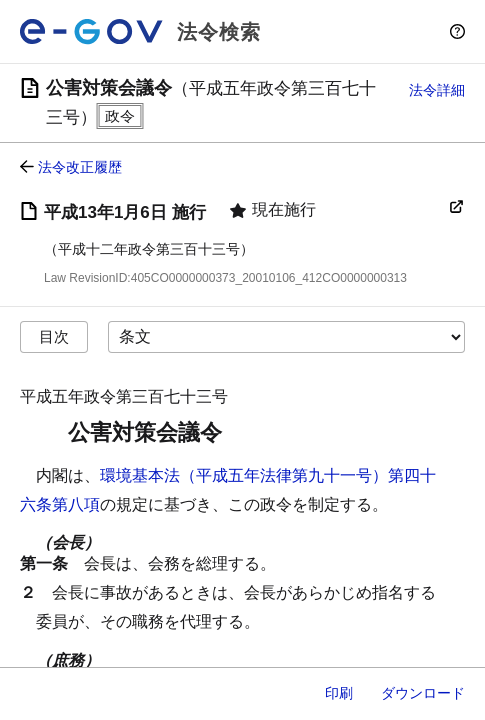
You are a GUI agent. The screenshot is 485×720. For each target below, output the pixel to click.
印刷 (339, 693)
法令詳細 (437, 90)
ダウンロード (423, 693)
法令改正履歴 (80, 167)
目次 (54, 336)
